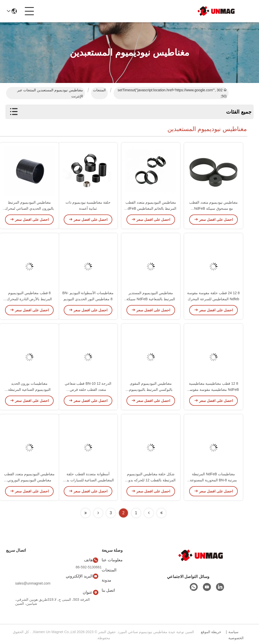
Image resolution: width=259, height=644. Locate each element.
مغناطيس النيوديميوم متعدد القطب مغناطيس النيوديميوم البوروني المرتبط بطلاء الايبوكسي (29, 481)
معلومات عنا (112, 560)
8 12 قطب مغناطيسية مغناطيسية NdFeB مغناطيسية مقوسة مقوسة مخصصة (213, 391)
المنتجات (99, 90)
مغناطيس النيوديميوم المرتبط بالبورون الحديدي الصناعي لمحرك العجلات (29, 209)
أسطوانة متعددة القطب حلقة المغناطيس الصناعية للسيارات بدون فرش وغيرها (88, 481)
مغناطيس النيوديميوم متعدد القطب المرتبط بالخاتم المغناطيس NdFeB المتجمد (151, 209)
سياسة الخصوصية (236, 635)
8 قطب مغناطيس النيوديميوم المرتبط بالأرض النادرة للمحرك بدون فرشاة (29, 300)
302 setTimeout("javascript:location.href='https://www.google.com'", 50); (172, 93)
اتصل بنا (108, 590)
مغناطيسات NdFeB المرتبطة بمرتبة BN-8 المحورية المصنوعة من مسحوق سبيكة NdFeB (213, 481)
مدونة (106, 580)
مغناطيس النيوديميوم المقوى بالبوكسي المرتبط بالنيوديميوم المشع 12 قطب (151, 391)
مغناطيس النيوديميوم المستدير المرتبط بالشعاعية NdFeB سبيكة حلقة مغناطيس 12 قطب (151, 300)
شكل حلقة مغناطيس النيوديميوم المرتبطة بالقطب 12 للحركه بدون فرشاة (151, 481)
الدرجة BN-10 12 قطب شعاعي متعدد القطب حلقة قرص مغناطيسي (88, 391)
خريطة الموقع (211, 632)
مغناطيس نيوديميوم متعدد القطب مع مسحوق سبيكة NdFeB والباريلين (214, 209)
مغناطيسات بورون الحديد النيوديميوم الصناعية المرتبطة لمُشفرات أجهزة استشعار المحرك (29, 391)
